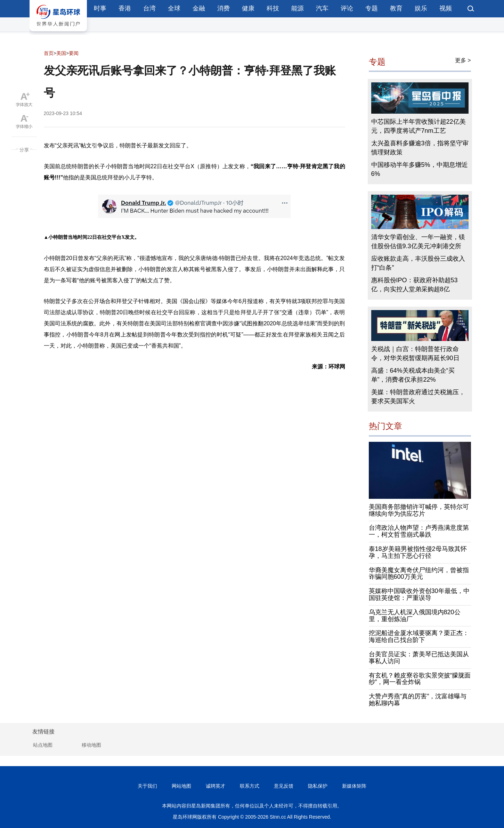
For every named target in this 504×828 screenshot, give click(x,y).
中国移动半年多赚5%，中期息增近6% (420, 169)
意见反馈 (284, 786)
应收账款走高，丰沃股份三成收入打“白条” (418, 263)
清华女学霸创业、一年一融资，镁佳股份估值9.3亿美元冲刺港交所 (418, 242)
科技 (273, 8)
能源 (298, 8)
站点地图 (43, 745)
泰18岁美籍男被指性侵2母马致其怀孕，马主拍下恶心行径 (418, 552)
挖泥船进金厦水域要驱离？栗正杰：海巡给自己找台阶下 (419, 636)
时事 (100, 8)
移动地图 (91, 745)
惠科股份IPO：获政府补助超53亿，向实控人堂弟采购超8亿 (414, 285)
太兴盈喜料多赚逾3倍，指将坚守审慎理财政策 (420, 148)
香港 (125, 8)
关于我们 (147, 786)
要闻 (74, 53)
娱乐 (421, 8)
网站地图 (181, 786)
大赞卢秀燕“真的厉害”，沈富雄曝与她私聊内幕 (418, 700)
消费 (223, 8)
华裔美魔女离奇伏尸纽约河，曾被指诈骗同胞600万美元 (419, 574)
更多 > (463, 60)
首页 (49, 53)
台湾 (149, 8)
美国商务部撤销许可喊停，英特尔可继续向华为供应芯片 (419, 510)
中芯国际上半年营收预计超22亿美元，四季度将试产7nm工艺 (418, 126)
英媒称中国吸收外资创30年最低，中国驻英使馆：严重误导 (419, 594)
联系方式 (250, 786)
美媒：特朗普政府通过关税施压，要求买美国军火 (418, 397)
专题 (372, 8)
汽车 (322, 8)
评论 (347, 8)
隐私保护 (318, 786)
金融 (199, 8)
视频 (446, 8)
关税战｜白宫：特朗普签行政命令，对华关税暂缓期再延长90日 (415, 354)
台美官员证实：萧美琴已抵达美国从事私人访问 (419, 658)
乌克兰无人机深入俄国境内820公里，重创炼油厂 (415, 616)
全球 (174, 8)
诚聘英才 (216, 786)
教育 (396, 8)
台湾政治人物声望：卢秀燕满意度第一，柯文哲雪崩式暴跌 (419, 531)
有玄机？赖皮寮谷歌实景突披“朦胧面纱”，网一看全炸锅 (420, 679)
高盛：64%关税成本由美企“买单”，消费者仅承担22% (413, 375)
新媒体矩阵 (354, 786)
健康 (248, 8)
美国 (61, 53)
